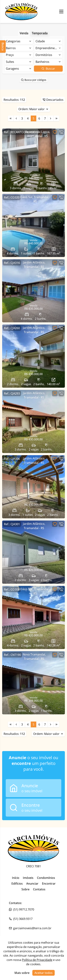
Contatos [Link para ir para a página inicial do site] (39, 889)
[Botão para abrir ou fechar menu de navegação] (61, 12)
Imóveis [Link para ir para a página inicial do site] (28, 878)
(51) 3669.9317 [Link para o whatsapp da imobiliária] (21, 919)
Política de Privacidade (37, 960)
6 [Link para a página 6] (39, 118)
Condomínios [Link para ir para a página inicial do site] (46, 878)
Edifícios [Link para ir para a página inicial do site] (17, 884)
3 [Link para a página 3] (22, 118)
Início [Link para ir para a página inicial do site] (16, 878)
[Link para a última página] (56, 118)
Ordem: (33, 109)
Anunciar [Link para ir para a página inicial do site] (32, 884)
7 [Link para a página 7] (45, 118)
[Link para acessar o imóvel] (33, 160)
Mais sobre (22, 973)
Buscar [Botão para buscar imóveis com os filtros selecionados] (48, 69)
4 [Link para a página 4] (28, 118)
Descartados (53, 100)
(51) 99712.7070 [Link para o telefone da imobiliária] (22, 909)
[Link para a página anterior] (16, 118)
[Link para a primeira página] (11, 118)
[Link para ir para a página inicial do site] (21, 12)
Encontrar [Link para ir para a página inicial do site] (49, 884)
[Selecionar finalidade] (19, 41)
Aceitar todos (44, 973)
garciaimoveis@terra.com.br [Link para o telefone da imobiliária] (30, 928)
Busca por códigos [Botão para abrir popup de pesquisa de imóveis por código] (34, 80)
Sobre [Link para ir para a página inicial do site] (25, 889)
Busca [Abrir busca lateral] (3, 47)
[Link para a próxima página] (51, 118)
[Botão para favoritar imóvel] (55, 132)
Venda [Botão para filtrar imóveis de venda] (24, 33)
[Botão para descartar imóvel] (61, 132)
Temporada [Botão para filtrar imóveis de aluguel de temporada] (40, 33)
